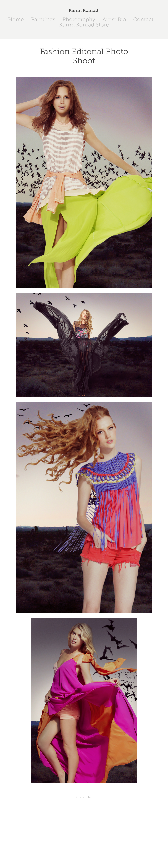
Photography (79, 19)
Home (16, 19)
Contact (143, 19)
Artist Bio (114, 19)
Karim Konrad (84, 10)
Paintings (43, 19)
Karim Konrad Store (84, 25)
